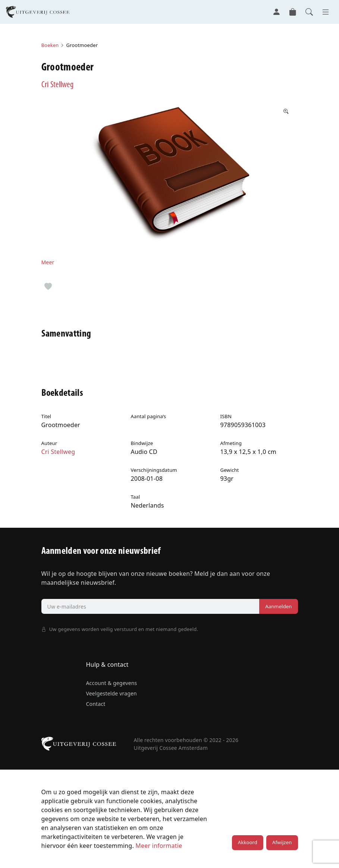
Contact (96, 704)
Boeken (50, 45)
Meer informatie (159, 846)
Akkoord (248, 842)
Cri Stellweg (57, 85)
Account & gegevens (112, 683)
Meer (48, 262)
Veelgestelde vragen (112, 693)
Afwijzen (282, 842)
